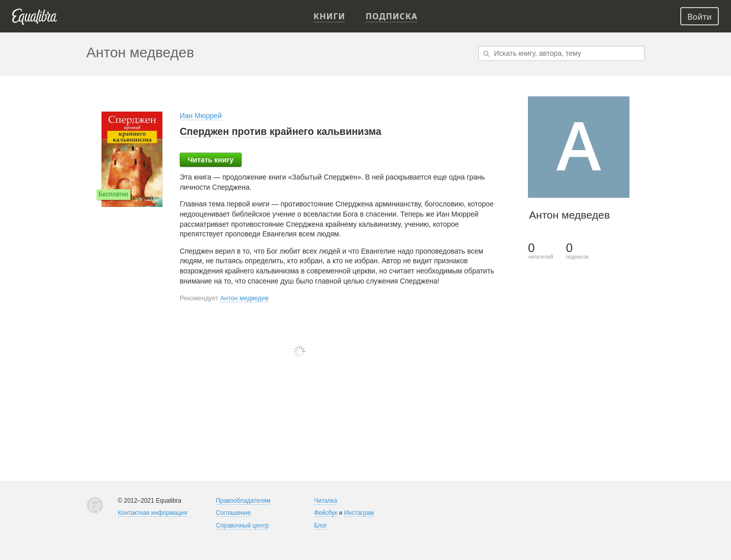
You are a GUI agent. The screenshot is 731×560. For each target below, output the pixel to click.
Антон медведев (244, 298)
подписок (577, 251)
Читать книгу (211, 160)
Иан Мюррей (201, 116)
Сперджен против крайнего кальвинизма (280, 131)
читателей (541, 251)
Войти (700, 17)
